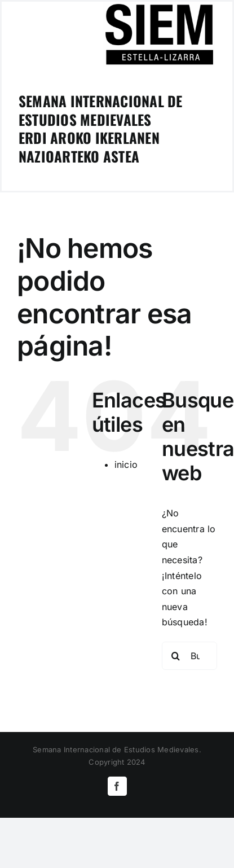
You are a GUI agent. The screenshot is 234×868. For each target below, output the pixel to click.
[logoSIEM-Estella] (159, 6)
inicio (126, 464)
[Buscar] (176, 656)
